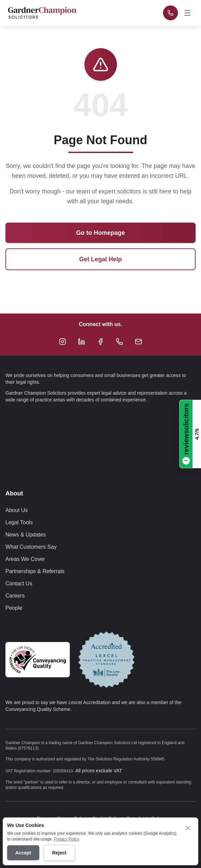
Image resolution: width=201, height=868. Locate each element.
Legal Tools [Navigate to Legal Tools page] (19, 522)
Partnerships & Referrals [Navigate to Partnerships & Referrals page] (35, 571)
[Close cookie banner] (188, 828)
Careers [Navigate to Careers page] (15, 596)
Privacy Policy (67, 839)
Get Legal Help (100, 259)
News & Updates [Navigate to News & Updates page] (26, 535)
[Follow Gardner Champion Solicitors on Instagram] (63, 341)
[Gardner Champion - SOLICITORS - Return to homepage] (42, 13)
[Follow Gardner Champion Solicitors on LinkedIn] (82, 341)
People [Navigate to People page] (14, 608)
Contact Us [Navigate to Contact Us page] (19, 583)
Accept (23, 853)
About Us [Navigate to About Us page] (17, 510)
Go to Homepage (100, 233)
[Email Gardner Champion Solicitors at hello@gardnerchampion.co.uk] (139, 341)
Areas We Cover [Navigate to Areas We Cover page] (25, 559)
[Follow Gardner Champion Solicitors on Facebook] (101, 341)
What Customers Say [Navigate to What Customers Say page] (31, 547)
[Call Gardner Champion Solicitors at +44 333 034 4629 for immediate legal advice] (170, 13)
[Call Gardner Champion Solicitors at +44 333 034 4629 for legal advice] (120, 341)
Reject (59, 853)
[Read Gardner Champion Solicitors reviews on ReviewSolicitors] (190, 434)
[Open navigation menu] (188, 13)
